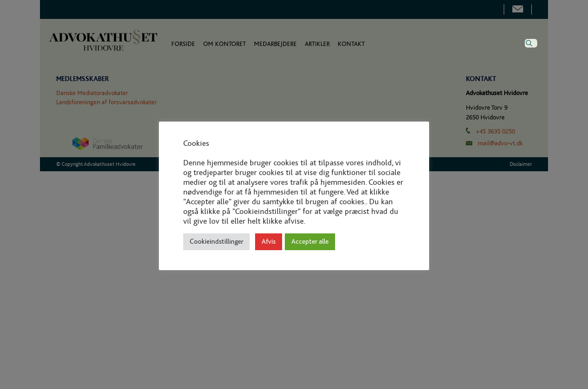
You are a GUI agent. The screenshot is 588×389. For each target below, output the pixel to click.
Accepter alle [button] (310, 242)
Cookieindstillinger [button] (216, 242)
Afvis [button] (269, 242)
